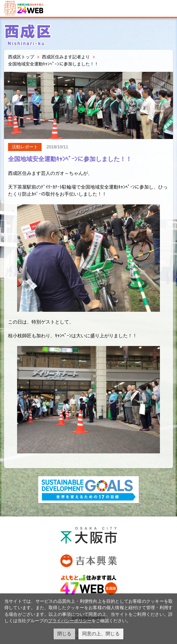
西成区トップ (21, 57)
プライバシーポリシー (70, 621)
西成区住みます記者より (66, 57)
